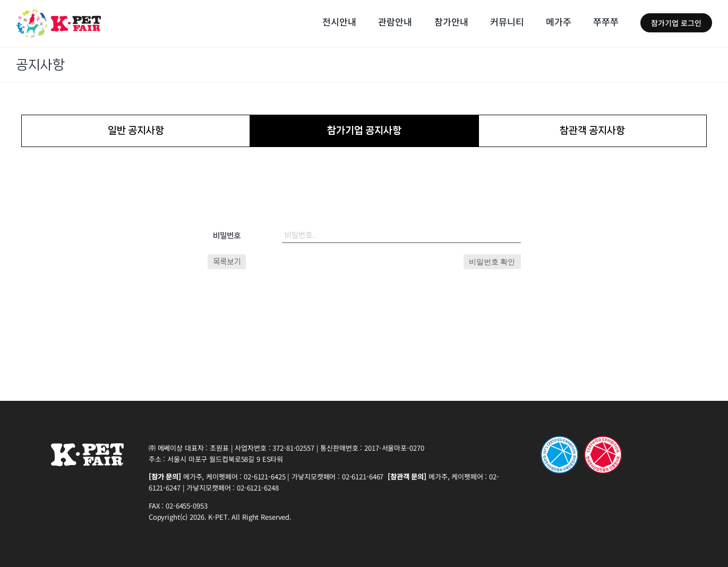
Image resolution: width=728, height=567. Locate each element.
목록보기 (227, 262)
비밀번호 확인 (492, 262)
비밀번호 (227, 236)
